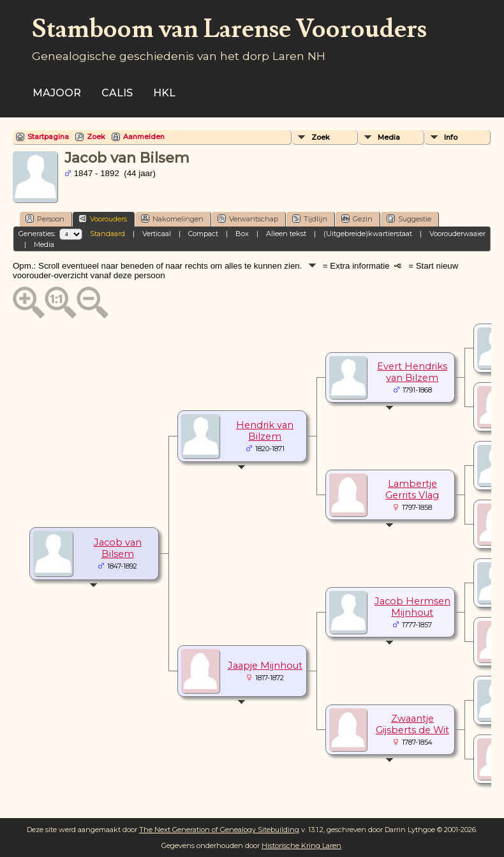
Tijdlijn (310, 219)
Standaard (107, 234)
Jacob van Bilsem (118, 548)
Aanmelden (144, 137)
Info (451, 137)
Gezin (357, 219)
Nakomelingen (172, 219)
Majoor (57, 93)
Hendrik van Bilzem (265, 431)
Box (242, 234)
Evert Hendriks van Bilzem (412, 372)
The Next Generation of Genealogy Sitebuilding (219, 830)
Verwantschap (248, 219)
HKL (164, 93)
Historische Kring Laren (301, 846)
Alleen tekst (286, 234)
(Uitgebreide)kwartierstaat (368, 234)
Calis (117, 93)
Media (389, 137)
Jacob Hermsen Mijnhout (412, 607)
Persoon (45, 219)
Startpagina (48, 137)
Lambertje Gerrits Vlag (412, 489)
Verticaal (157, 234)
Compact (203, 234)
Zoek (96, 137)
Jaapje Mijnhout (265, 666)
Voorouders (103, 219)
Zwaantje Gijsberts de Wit (412, 724)
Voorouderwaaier (457, 234)
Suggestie (409, 219)
